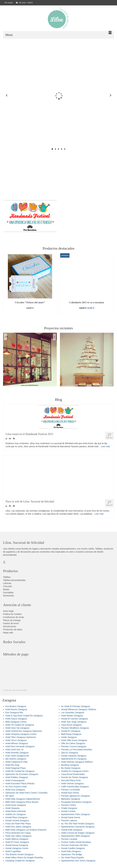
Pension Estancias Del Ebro (75, 847)
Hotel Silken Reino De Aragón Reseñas (24, 860)
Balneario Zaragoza (71, 801)
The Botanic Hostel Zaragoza (19, 856)
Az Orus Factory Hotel (16, 789)
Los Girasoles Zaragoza (73, 715)
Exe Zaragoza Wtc (14, 715)
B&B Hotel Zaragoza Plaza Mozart (22, 804)
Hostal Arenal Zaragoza (17, 847)
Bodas (6, 591)
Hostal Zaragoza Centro (17, 850)
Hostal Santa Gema (71, 819)
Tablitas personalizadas (14, 582)
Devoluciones (10, 628)
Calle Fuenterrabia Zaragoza (75, 789)
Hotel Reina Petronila (16, 813)
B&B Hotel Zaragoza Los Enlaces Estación (26, 832)
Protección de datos (13, 632)
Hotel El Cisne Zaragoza (17, 844)
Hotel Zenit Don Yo (14, 752)
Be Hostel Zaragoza (71, 770)
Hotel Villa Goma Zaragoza (74, 742)
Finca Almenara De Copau (18, 835)
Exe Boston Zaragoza (16, 708)
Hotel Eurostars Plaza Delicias (20, 785)
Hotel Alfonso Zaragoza (17, 745)
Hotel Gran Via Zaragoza (17, 730)
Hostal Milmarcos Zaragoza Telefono (79, 711)
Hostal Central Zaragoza (17, 822)
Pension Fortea (68, 807)
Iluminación (9, 598)
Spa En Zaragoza (70, 755)
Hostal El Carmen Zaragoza (74, 721)
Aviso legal (8, 613)
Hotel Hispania (12, 810)
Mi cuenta (9, 3)
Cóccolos (8, 588)
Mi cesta (24, 3)
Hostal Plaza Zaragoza (16, 819)
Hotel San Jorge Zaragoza (74, 724)
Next (110, 96)
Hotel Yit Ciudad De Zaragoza (20, 727)
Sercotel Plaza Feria (71, 782)
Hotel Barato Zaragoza (72, 718)
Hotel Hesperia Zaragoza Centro (21, 736)
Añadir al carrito (30, 315)
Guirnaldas (8, 595)
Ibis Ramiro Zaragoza (16, 761)
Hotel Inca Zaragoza (15, 792)
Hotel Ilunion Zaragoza (16, 711)
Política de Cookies (12, 616)
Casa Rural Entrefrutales (73, 776)
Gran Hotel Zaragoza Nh (17, 758)
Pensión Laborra (69, 822)
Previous (7, 96)
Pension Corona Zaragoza (74, 748)
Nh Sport (10, 798)
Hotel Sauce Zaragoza (16, 721)
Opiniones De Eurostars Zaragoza (22, 776)
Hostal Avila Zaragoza (72, 832)
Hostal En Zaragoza (71, 733)
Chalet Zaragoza (69, 810)
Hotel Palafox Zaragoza (17, 779)
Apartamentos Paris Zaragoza (75, 816)
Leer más (105, 448)
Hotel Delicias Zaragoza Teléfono (77, 764)
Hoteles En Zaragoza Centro (75, 773)
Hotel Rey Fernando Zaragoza (20, 748)
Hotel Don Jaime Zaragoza (18, 829)
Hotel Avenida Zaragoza (17, 755)
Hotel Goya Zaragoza (16, 807)
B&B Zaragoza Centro (16, 724)
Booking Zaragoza (70, 767)
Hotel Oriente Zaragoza (72, 785)
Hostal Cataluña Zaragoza (74, 758)
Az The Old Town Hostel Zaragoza (78, 826)
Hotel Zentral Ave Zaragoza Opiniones (24, 733)
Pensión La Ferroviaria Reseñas (77, 752)
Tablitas (7, 579)
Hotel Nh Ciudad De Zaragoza (20, 773)
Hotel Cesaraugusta (15, 782)
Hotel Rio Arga (12, 767)
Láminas (7, 585)
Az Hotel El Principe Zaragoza (76, 708)
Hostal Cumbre (68, 813)
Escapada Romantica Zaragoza (76, 804)
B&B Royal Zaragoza (71, 736)
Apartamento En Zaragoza (74, 761)
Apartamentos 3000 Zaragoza (75, 838)
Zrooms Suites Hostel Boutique (76, 844)
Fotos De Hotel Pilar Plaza (18, 826)
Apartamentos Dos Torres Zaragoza (78, 863)
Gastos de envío (11, 625)
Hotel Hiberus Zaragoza (17, 841)
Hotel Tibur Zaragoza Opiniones (21, 739)
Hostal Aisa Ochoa (70, 795)
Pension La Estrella (70, 792)
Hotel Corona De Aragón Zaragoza (78, 835)
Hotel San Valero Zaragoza (18, 838)
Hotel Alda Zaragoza (71, 853)
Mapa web (8, 635)
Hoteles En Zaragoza (16, 816)
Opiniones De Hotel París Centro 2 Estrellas (26, 795)
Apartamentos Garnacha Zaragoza (78, 829)
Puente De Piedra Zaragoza (75, 779)
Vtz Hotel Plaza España (72, 860)
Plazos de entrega (12, 622)
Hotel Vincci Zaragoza (16, 742)
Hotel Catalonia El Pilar (17, 764)
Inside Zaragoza (69, 739)
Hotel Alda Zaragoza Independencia (23, 801)
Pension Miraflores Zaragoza (75, 730)
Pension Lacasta (69, 841)
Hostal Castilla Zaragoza (73, 850)
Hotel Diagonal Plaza (16, 770)
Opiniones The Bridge (72, 856)
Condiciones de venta (14, 619)
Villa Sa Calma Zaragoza (73, 745)
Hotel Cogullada (13, 853)
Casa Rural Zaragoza (71, 727)
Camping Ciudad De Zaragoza (20, 863)
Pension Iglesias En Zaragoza (75, 798)
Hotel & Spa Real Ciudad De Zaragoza (24, 718)
